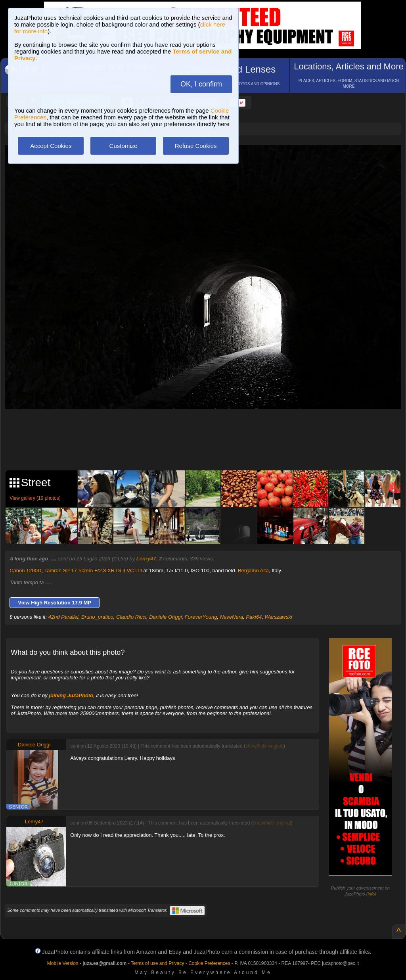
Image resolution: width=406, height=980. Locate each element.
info (371, 894)
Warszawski (278, 617)
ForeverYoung (201, 617)
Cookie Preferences (209, 963)
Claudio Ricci (131, 617)
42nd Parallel (63, 617)
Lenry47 (146, 559)
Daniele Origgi (165, 617)
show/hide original (264, 746)
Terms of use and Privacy (158, 963)
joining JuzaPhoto (71, 695)
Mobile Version (63, 963)
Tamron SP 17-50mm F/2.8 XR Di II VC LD (93, 571)
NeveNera (232, 617)
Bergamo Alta (253, 571)
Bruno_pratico (97, 617)
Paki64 (254, 617)
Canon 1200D (25, 571)
